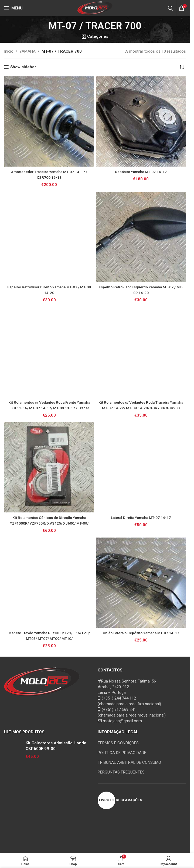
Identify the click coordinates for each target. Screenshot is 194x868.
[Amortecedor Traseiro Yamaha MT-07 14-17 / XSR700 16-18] (49, 121)
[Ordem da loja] (182, 67)
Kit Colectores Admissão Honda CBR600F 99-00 (56, 746)
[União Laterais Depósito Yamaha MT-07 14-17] (141, 583)
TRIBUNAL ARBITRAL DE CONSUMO (129, 762)
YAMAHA (28, 51)
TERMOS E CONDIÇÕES (118, 743)
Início (9, 51)
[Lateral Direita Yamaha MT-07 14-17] (141, 467)
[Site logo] (95, 8)
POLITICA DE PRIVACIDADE (122, 753)
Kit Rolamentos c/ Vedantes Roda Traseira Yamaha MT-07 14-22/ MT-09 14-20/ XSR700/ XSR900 (141, 408)
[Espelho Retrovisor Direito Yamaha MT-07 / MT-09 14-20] (49, 237)
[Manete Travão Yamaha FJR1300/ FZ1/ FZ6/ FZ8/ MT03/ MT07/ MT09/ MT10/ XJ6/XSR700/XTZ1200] (49, 583)
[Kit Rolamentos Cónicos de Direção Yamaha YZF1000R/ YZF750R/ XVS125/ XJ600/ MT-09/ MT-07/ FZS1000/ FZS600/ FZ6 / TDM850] (49, 467)
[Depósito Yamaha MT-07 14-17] (141, 121)
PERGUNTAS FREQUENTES (121, 772)
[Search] (171, 8)
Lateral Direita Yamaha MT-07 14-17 (141, 518)
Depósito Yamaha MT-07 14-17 (141, 172)
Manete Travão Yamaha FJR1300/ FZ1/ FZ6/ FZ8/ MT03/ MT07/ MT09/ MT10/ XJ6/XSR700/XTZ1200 (49, 639)
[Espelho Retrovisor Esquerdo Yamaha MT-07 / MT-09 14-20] (141, 237)
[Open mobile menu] (13, 8)
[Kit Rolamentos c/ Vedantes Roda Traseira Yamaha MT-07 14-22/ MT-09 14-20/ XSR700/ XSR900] (141, 352)
